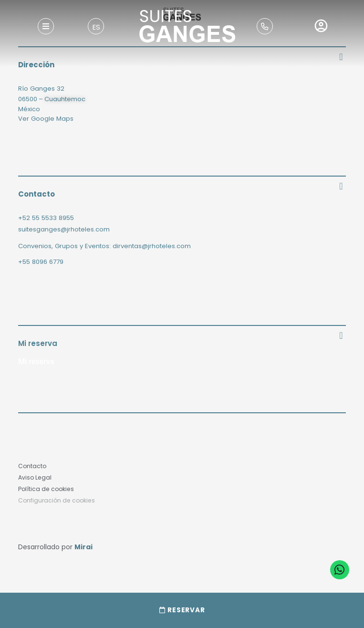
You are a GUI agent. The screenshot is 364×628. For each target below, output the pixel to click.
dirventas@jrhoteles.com (152, 246)
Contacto (32, 466)
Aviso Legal (35, 477)
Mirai (83, 547)
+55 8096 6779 (41, 262)
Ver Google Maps (46, 119)
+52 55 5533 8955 (46, 218)
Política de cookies (46, 489)
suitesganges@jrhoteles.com (64, 229)
